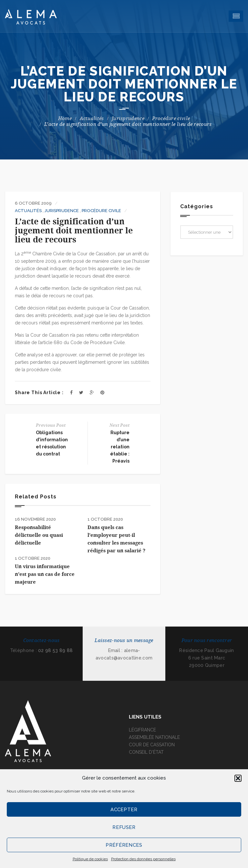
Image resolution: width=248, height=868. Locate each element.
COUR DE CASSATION (152, 745)
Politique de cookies (90, 859)
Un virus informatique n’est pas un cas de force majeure (45, 574)
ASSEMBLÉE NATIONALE (154, 737)
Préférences (124, 845)
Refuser (124, 827)
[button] (238, 778)
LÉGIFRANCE (142, 730)
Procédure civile (171, 118)
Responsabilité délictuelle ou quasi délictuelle (39, 535)
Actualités (92, 118)
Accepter (124, 810)
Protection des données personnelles (143, 859)
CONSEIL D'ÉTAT (146, 752)
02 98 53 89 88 (55, 650)
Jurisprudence (128, 118)
